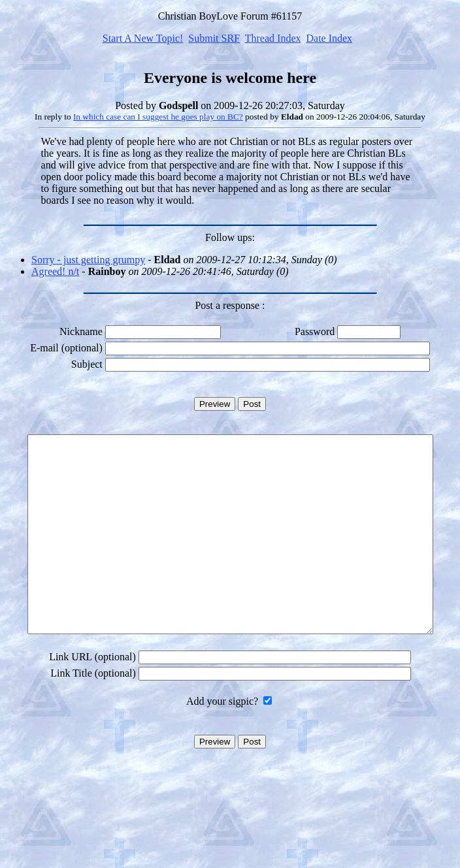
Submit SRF (214, 38)
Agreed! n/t (55, 271)
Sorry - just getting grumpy (88, 260)
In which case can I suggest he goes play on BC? (158, 117)
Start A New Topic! (143, 38)
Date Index (329, 38)
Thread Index (273, 38)
